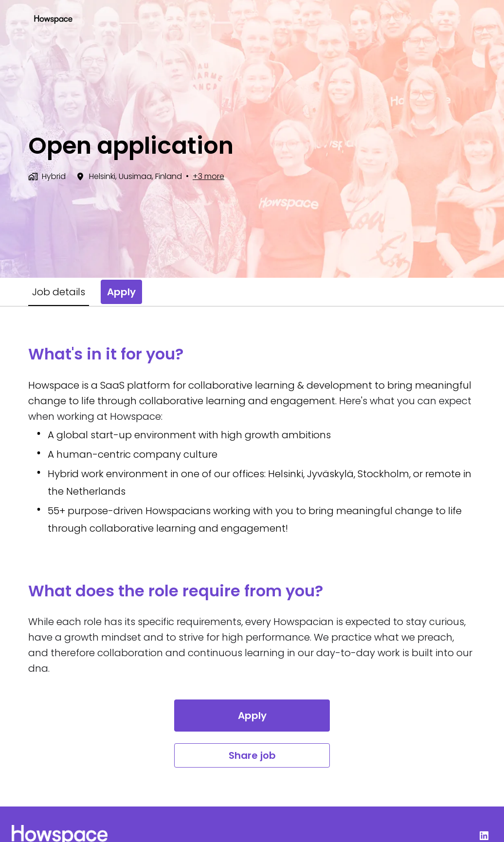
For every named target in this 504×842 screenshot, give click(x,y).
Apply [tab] (121, 292)
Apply (252, 716)
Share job (252, 755)
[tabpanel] (252, 556)
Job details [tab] (59, 292)
